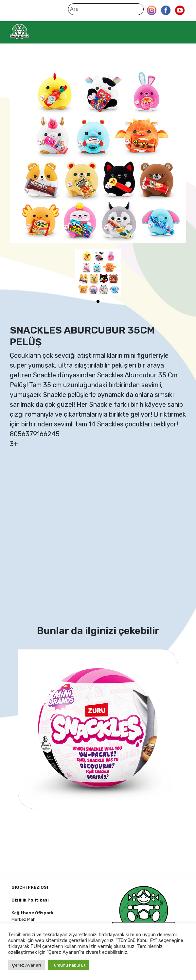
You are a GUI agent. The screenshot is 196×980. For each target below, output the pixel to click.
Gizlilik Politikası (30, 900)
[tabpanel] (98, 272)
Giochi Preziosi (32, 32)
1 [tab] (98, 301)
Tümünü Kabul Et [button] (69, 965)
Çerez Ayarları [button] (27, 965)
